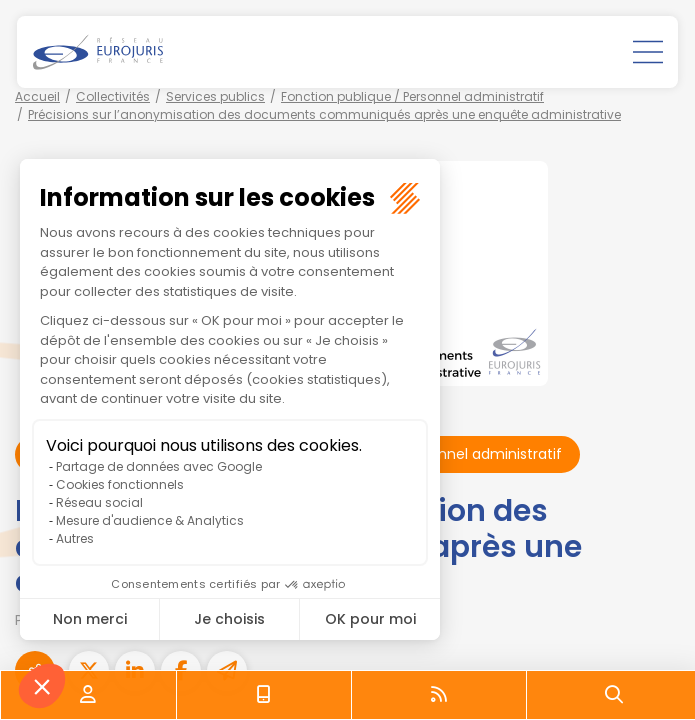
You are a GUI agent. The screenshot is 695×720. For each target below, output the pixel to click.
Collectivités (113, 96)
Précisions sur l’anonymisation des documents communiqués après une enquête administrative (324, 114)
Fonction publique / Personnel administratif (412, 96)
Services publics (215, 96)
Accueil (37, 96)
